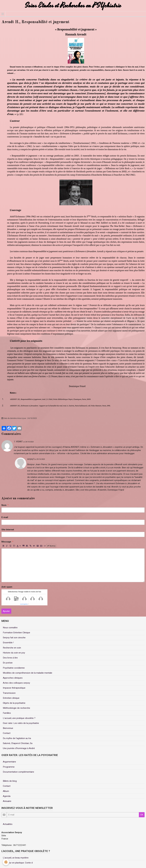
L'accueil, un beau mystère (16, 858)
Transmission (9, 693)
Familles (7, 713)
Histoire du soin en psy (14, 653)
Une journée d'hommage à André (19, 748)
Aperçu (51, 546)
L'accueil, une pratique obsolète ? (19, 718)
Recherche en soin (12, 648)
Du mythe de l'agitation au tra (17, 738)
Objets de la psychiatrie (14, 703)
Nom (4, 505)
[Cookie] (6, 862)
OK (142, 815)
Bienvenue (8, 728)
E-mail (5, 517)
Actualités (8, 824)
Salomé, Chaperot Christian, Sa (18, 743)
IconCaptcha (24, 604)
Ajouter (6, 611)
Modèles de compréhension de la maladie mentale (28, 673)
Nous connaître (10, 628)
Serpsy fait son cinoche (14, 638)
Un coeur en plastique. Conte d (18, 863)
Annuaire (7, 801)
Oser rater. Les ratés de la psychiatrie (21, 723)
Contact (7, 733)
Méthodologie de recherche (16, 708)
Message (6, 542)
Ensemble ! (8, 643)
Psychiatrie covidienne (14, 668)
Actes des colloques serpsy (16, 683)
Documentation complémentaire (18, 772)
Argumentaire (9, 762)
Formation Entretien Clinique (16, 633)
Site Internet (8, 530)
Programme (9, 767)
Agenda (7, 796)
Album (6, 791)
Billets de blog (10, 781)
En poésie (8, 663)
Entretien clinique (11, 698)
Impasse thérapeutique (14, 688)
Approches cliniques (13, 678)
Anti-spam (7, 587)
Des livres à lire (10, 658)
